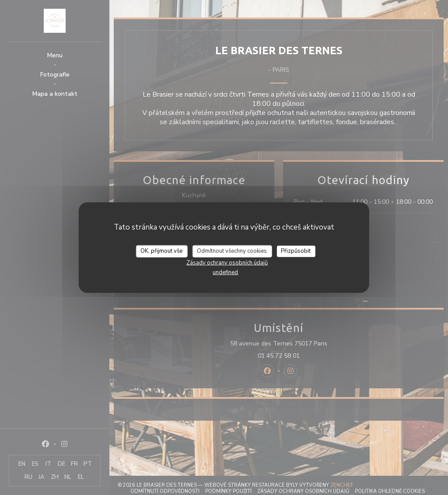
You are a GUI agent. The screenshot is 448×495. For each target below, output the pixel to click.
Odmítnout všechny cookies (232, 251)
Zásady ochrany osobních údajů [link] (227, 262)
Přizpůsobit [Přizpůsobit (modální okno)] (296, 251)
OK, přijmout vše (161, 251)
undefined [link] (225, 272)
